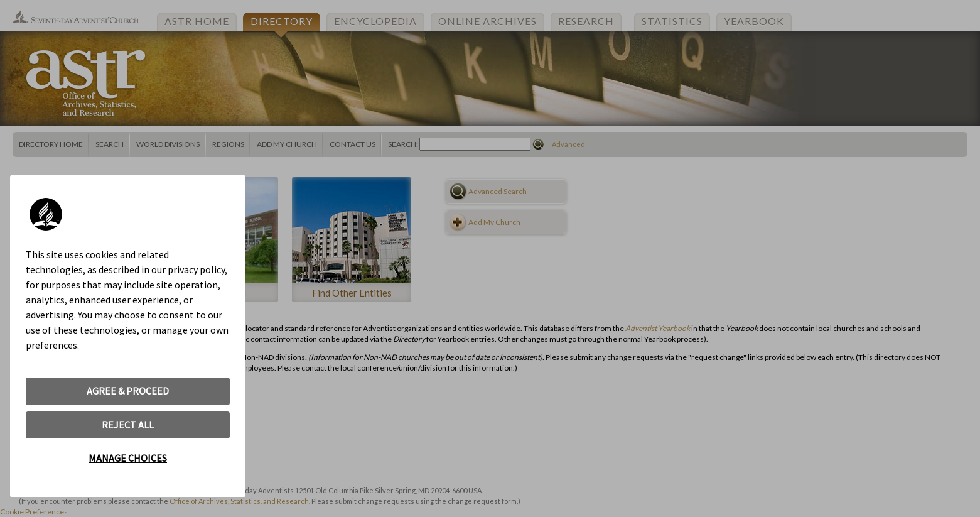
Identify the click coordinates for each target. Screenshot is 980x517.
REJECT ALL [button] (128, 425)
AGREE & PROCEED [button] (128, 391)
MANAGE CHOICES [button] (128, 458)
